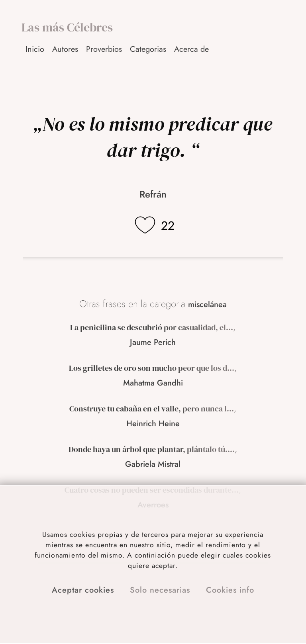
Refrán (153, 194)
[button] (192, 49)
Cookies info (230, 590)
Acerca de (191, 49)
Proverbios (104, 49)
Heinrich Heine (153, 424)
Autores (65, 49)
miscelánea (207, 304)
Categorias (148, 49)
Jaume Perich (153, 342)
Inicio (35, 49)
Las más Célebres (67, 27)
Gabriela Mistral (153, 464)
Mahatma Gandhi (153, 383)
